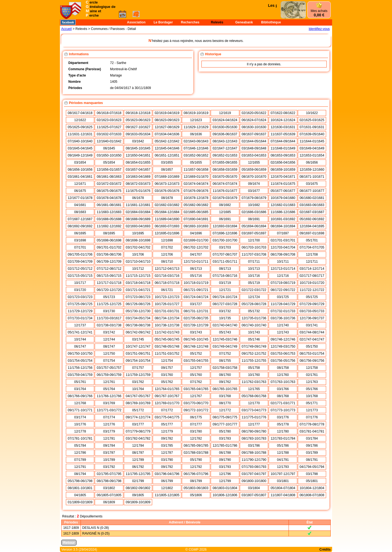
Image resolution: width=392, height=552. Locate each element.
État (310, 522)
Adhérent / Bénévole (185, 522)
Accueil (67, 29)
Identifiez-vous (319, 29)
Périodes (71, 522)
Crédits (325, 550)
